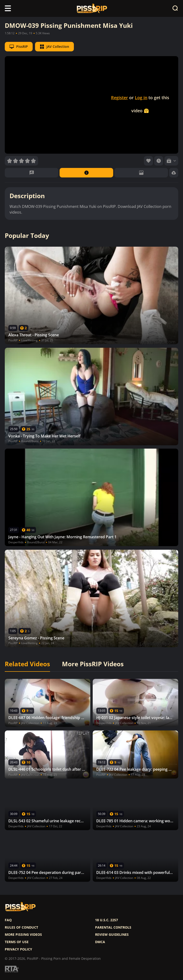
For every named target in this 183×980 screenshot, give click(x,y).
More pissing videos (23, 935)
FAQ (8, 920)
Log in (141, 98)
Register (119, 98)
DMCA (100, 942)
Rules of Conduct (21, 927)
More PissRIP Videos (93, 664)
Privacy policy (18, 949)
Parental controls (113, 927)
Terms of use (17, 942)
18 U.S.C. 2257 (107, 920)
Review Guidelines (112, 935)
